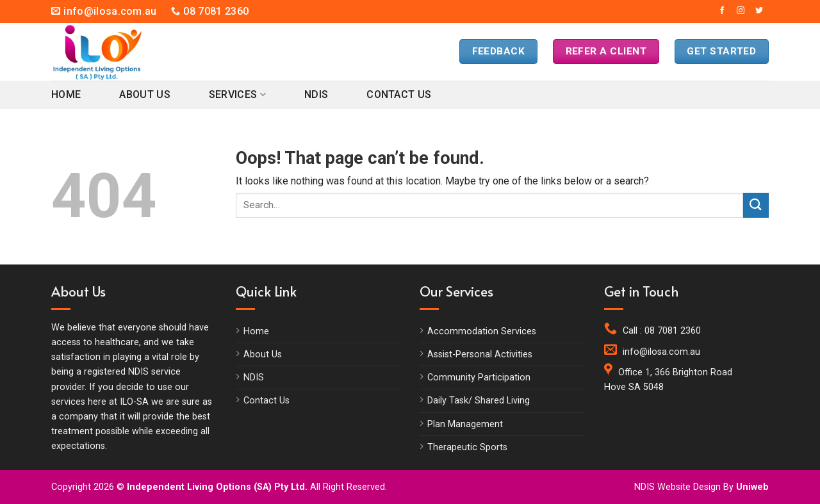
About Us (145, 94)
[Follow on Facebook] (722, 11)
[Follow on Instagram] (741, 11)
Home (66, 94)
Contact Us (399, 94)
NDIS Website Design (677, 487)
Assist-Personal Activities (480, 354)
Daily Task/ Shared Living (479, 401)
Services (237, 95)
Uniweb (752, 487)
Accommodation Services (482, 331)
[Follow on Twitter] (759, 11)
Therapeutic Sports (467, 447)
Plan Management (465, 424)
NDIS (316, 94)
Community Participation (479, 378)
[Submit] (756, 205)
